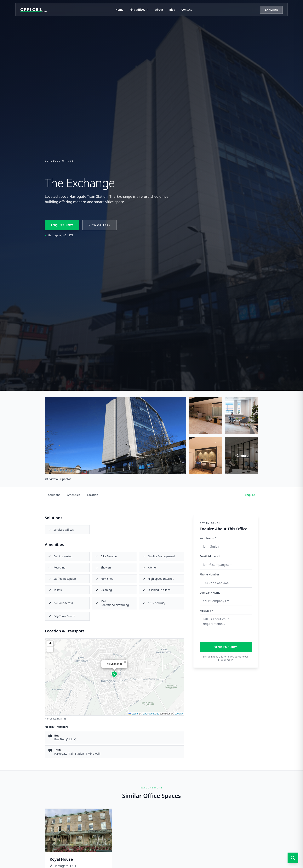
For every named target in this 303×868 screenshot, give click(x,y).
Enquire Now (62, 225)
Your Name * (208, 538)
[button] (114, 674)
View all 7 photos (58, 479)
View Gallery (100, 225)
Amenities (74, 495)
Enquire (250, 495)
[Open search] (293, 858)
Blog (172, 10)
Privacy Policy (225, 660)
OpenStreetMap (151, 714)
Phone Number (209, 574)
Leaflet (133, 714)
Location (92, 495)
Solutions (54, 495)
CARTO (179, 714)
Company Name (210, 593)
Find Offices (139, 10)
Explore (271, 10)
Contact (187, 10)
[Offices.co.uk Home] (34, 10)
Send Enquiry (226, 647)
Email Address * (210, 556)
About (159, 10)
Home (120, 10)
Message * (206, 611)
